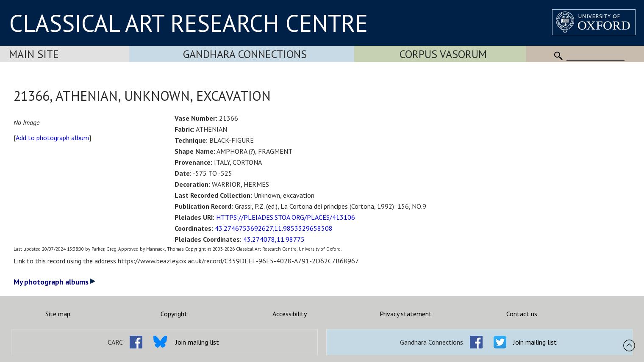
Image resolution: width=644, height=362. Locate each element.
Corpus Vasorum (443, 54)
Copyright (174, 314)
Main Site (34, 54)
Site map (58, 314)
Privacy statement (406, 314)
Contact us (522, 314)
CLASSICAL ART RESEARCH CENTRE (189, 23)
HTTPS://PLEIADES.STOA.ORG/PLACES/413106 (286, 217)
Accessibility (290, 314)
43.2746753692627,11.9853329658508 (274, 228)
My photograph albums (54, 282)
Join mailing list (197, 342)
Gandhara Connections (245, 54)
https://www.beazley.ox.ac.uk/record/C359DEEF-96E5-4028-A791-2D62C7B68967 (238, 261)
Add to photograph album (52, 138)
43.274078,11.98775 (274, 239)
